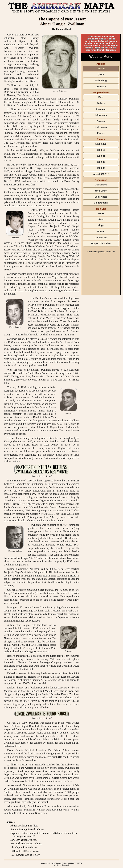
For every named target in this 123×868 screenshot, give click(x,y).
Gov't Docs (101, 185)
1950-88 (101, 168)
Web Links (101, 191)
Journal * (101, 87)
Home (101, 213)
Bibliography (101, 203)
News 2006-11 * (101, 174)
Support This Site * (101, 243)
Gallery (101, 103)
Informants (101, 115)
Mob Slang (101, 81)
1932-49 (101, 162)
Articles (101, 69)
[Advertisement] (101, 276)
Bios (101, 97)
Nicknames (101, 127)
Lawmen (101, 109)
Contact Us (101, 238)
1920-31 (101, 156)
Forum (101, 231)
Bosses (101, 121)
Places (101, 133)
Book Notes (101, 197)
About (101, 219)
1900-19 (101, 150)
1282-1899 (101, 144)
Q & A (101, 74)
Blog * (101, 225)
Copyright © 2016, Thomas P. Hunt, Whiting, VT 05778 (61, 863)
